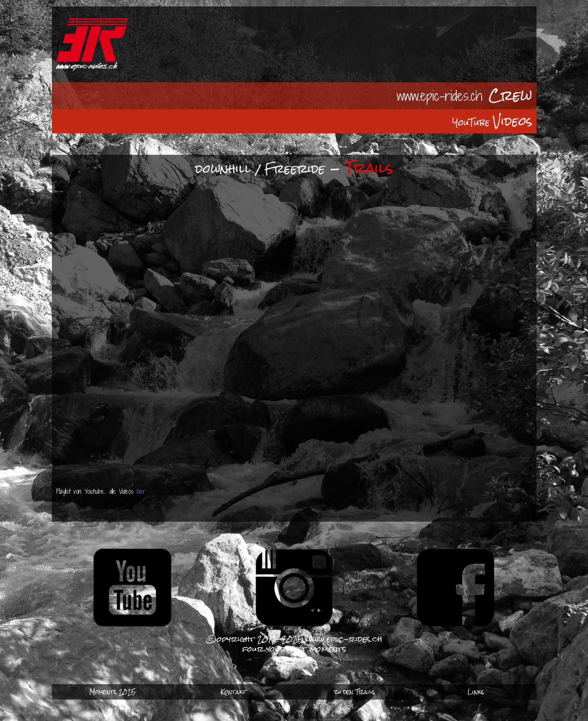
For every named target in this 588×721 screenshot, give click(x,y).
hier (143, 491)
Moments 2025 (112, 692)
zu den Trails (354, 692)
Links (476, 692)
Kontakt (234, 692)
